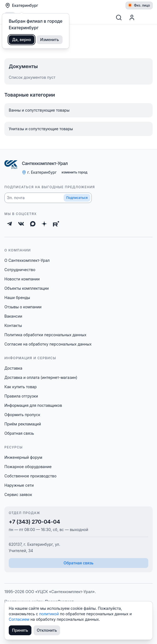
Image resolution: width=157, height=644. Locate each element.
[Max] (33, 224)
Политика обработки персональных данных (45, 335)
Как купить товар (20, 387)
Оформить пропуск (22, 415)
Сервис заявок (18, 494)
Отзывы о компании (23, 307)
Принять (20, 630)
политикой (50, 614)
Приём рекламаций (23, 424)
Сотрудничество (20, 270)
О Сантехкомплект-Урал (27, 260)
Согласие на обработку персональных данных (48, 344)
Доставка (13, 368)
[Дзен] (44, 224)
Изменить (50, 40)
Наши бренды (17, 298)
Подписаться (77, 198)
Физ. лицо (139, 5)
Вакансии (13, 316)
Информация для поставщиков (33, 405)
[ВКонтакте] (21, 224)
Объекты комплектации (26, 288)
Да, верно (22, 40)
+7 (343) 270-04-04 (34, 522)
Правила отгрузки (21, 396)
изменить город (74, 172)
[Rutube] (56, 224)
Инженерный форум (23, 457)
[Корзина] (146, 18)
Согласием (20, 619)
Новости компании (22, 279)
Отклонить (47, 630)
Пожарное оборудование (28, 467)
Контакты (13, 325)
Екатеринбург (22, 5)
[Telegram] (10, 224)
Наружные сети (19, 485)
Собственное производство (30, 476)
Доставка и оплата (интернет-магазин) (41, 377)
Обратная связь (19, 433)
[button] (48, 198)
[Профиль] (132, 18)
